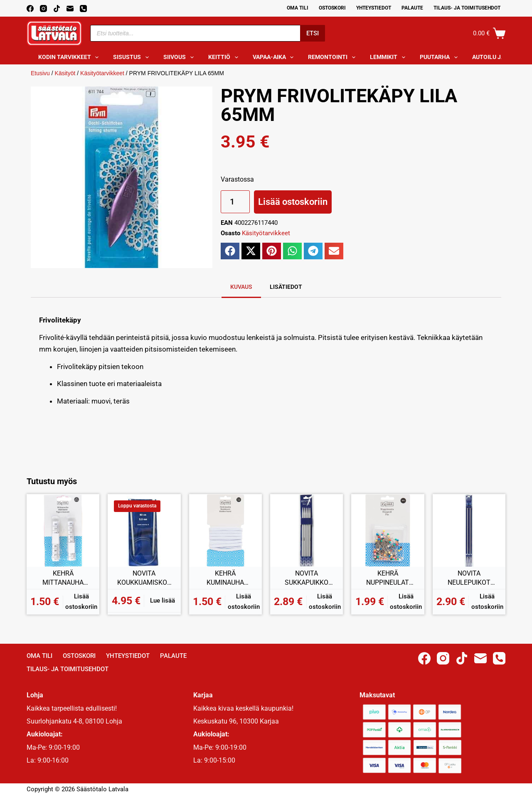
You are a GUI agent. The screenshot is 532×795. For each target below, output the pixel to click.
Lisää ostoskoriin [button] (81, 602)
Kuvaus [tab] (241, 287)
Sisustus (133, 57)
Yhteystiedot (374, 8)
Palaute (412, 8)
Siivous (180, 57)
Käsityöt (65, 73)
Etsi (313, 33)
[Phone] (83, 9)
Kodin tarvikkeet (70, 57)
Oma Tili (298, 8)
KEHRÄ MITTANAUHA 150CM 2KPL (63, 578)
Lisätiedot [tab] (286, 287)
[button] (230, 251)
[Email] (70, 9)
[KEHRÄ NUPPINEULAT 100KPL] (388, 530)
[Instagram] (43, 9)
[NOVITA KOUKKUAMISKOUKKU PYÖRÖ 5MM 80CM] (144, 530)
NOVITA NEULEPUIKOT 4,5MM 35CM (469, 578)
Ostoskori (332, 8)
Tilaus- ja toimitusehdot (467, 8)
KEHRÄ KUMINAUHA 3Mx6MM (225, 578)
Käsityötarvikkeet (102, 73)
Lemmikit (389, 57)
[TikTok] (57, 9)
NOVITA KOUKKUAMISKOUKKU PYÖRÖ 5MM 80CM (144, 578)
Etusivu (40, 73)
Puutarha (440, 57)
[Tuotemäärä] (235, 202)
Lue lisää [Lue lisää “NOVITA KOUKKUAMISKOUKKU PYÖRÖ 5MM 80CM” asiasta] (163, 601)
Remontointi (333, 57)
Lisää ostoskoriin (293, 202)
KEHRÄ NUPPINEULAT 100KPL (388, 578)
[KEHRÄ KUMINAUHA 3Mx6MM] (225, 530)
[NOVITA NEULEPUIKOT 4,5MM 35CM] (469, 530)
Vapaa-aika (275, 57)
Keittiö (225, 57)
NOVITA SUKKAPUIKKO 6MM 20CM (307, 578)
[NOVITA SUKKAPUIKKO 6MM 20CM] (307, 530)
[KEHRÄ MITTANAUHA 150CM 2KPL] (63, 530)
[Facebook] (30, 9)
